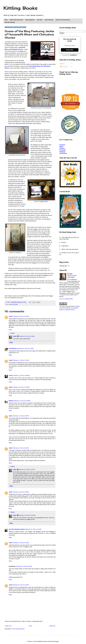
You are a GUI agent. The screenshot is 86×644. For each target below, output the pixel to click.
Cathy (15, 336)
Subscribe (70, 50)
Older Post (52, 626)
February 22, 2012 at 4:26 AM (21, 316)
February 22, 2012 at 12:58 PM (22, 401)
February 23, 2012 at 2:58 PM (21, 492)
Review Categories (30, 20)
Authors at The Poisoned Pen (63, 20)
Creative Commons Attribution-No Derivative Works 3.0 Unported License (70, 308)
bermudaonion (13, 348)
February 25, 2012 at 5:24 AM (21, 585)
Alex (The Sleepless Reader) (17, 529)
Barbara (11, 401)
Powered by (70, 55)
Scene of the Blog (13, 304)
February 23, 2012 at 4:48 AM (21, 448)
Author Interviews (49, 20)
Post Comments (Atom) (18, 629)
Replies (13, 333)
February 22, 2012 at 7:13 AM (25, 348)
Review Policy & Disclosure (16, 20)
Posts (63, 64)
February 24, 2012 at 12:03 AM (27, 515)
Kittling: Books (20, 8)
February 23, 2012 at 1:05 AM (27, 336)
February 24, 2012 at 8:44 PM (24, 566)
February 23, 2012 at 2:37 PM (27, 470)
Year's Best (40, 20)
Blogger (57, 641)
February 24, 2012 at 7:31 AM (33, 529)
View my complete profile (66, 299)
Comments (64, 67)
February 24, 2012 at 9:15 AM (21, 543)
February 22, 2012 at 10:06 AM (21, 375)
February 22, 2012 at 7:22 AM (21, 360)
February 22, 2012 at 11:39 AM (21, 387)
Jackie (11, 316)
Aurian (11, 375)
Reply (10, 330)
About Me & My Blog (10, 22)
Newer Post (8, 626)
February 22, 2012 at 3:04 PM (21, 416)
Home (6, 20)
